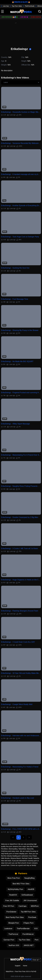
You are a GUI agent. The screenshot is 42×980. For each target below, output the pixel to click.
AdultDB (31, 889)
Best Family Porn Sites (15, 917)
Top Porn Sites (17, 6)
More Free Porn (14, 878)
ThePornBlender (23, 929)
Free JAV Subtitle (12, 901)
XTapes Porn (28, 923)
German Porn (9, 940)
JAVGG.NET (29, 945)
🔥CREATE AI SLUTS (20, 2)
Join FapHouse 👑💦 (9, 17)
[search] (40, 11)
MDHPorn (35, 906)
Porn (37, 940)
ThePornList (13, 934)
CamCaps (22, 906)
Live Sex (6, 6)
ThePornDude (30, 6)
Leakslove (8, 929)
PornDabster (11, 912)
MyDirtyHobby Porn (15, 889)
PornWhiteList (28, 934)
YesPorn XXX (14, 945)
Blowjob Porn (14, 923)
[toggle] (2, 11)
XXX (36, 929)
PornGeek (32, 917)
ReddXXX (13, 895)
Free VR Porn (9, 906)
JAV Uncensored (30, 901)
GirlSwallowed (27, 895)
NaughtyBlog (29, 878)
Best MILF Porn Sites (21, 884)
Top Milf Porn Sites (28, 912)
